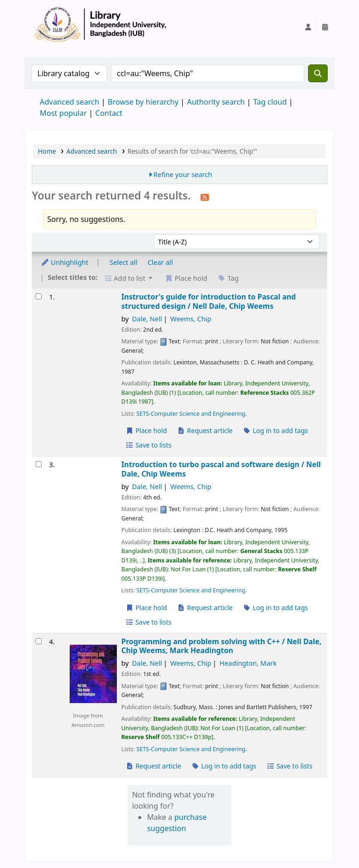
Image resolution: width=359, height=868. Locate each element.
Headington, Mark (248, 663)
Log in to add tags (276, 430)
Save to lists (149, 445)
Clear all (160, 262)
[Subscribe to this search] (205, 197)
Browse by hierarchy (143, 102)
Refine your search (183, 174)
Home (47, 151)
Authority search (216, 102)
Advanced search (69, 102)
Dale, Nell (147, 319)
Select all (124, 262)
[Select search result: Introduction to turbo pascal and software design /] (39, 464)
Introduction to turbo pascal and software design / (221, 469)
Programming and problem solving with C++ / (222, 646)
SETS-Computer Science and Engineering (191, 414)
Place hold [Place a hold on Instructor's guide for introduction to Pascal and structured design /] (147, 430)
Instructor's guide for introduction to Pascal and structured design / (209, 302)
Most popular (63, 113)
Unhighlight (65, 262)
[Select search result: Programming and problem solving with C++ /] (39, 641)
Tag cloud (270, 102)
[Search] (318, 73)
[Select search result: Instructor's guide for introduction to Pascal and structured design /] (39, 296)
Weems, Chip (191, 319)
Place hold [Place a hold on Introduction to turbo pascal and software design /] (147, 608)
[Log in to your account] (308, 27)
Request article (205, 430)
